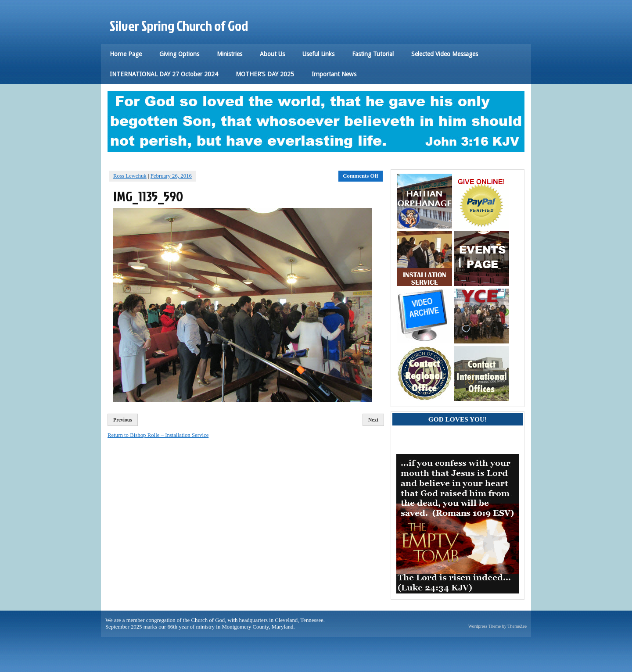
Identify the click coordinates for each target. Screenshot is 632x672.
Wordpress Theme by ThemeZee (497, 626)
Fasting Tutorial (373, 54)
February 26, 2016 (171, 176)
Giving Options (179, 54)
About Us (272, 54)
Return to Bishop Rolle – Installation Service (158, 435)
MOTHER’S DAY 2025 (265, 74)
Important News (334, 74)
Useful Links (318, 54)
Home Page (126, 54)
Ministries (230, 54)
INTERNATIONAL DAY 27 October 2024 (164, 74)
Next (373, 420)
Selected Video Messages (445, 54)
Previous (123, 420)
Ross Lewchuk (130, 176)
